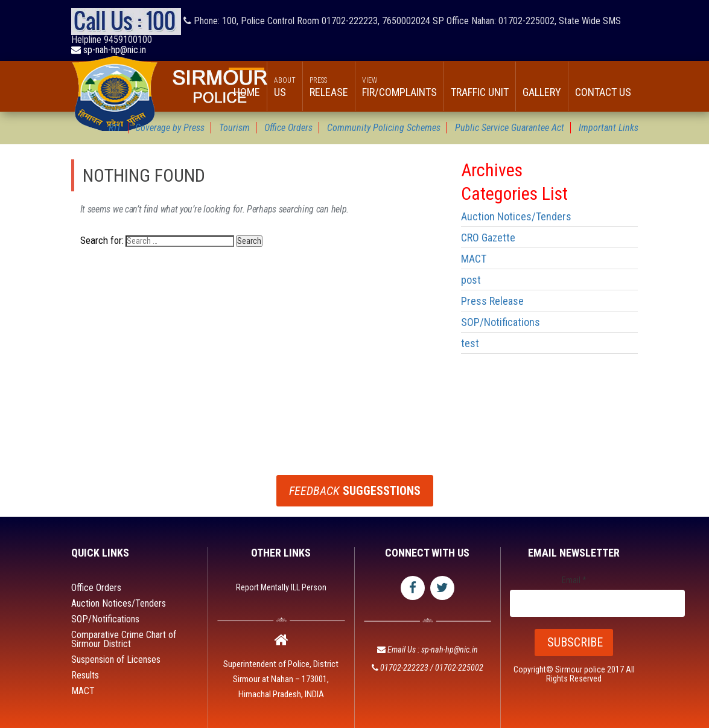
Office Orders (96, 588)
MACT (474, 259)
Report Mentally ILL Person (281, 587)
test (470, 343)
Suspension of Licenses (116, 659)
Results (85, 675)
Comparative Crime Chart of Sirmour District (124, 639)
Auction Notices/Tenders (516, 216)
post (471, 280)
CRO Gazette (488, 238)
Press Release (492, 301)
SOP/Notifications (501, 322)
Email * (574, 580)
